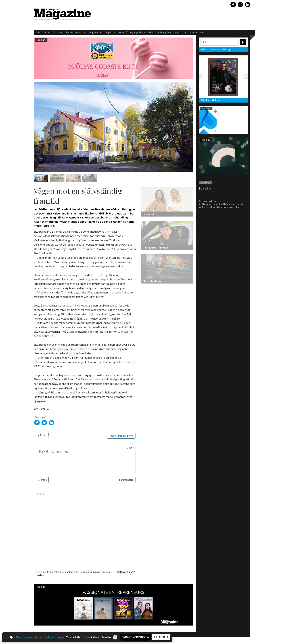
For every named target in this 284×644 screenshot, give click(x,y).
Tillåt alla (161, 637)
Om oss (181, 32)
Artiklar (57, 32)
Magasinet (95, 32)
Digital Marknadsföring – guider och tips (129, 32)
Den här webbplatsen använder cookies (40, 637)
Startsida (43, 32)
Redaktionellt (75, 32)
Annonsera (196, 32)
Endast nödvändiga (135, 637)
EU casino (205, 188)
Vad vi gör (164, 32)
